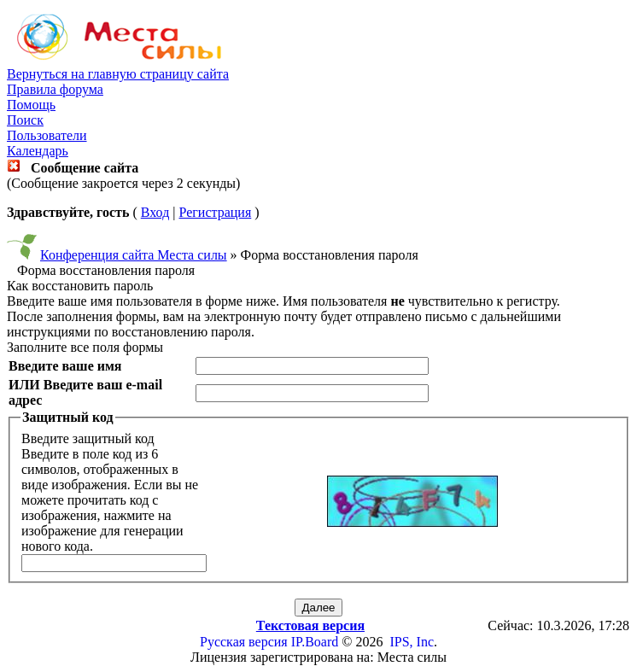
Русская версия (244, 642)
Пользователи (47, 135)
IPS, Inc (412, 642)
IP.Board (315, 642)
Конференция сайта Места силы (134, 255)
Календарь (38, 151)
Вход (155, 212)
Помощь (31, 105)
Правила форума (55, 89)
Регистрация (215, 212)
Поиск (25, 120)
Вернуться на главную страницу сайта (118, 74)
